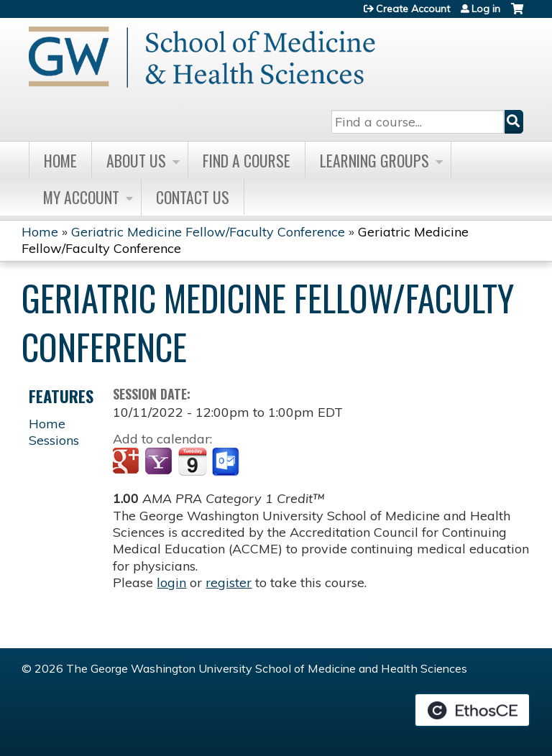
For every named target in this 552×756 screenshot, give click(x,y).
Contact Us (193, 197)
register (229, 582)
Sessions (54, 440)
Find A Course (247, 160)
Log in (486, 9)
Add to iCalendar (192, 461)
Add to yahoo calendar (160, 462)
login (171, 582)
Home (60, 160)
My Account (81, 197)
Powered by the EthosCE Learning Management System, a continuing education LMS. (472, 710)
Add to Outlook (227, 462)
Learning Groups (374, 160)
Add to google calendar (128, 462)
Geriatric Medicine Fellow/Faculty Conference (208, 232)
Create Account (413, 9)
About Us (136, 160)
